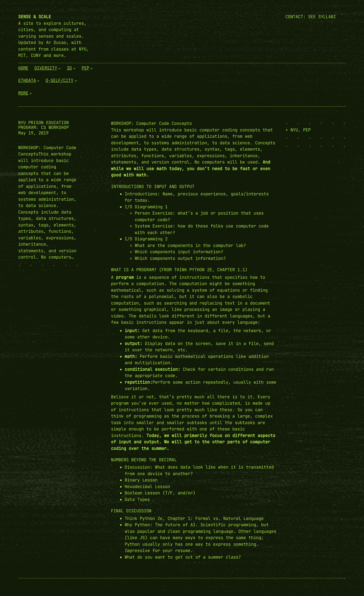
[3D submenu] (74, 68)
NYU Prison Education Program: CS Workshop (43, 125)
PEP (307, 130)
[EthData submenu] (38, 81)
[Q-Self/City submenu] (76, 81)
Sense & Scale (35, 17)
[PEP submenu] (92, 68)
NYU (294, 130)
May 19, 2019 (33, 133)
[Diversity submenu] (59, 68)
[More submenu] (31, 93)
